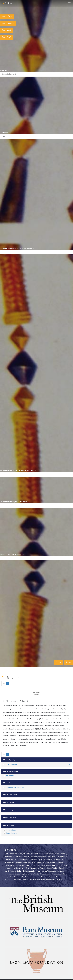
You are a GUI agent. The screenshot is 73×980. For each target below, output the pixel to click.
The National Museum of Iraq (14, 787)
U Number (4, 132)
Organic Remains (10, 833)
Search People (7, 37)
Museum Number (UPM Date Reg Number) (17, 248)
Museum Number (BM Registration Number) (18, 471)
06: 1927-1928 (9, 776)
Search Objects (7, 16)
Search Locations (8, 23)
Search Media (7, 30)
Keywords (4, 70)
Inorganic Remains (10, 830)
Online (7, 3)
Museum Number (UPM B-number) (14, 502)
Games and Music (10, 764)
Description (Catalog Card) (12, 554)
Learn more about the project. (52, 880)
